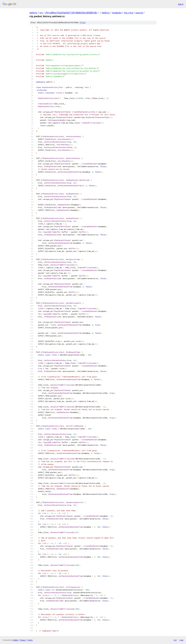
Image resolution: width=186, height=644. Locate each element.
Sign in (181, 4)
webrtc (33, 13)
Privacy (23, 640)
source (139, 13)
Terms (30, 640)
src (41, 13)
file (83, 23)
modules (117, 13)
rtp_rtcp (128, 13)
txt (175, 640)
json (181, 640)
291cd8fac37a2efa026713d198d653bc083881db (71, 13)
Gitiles (16, 640)
